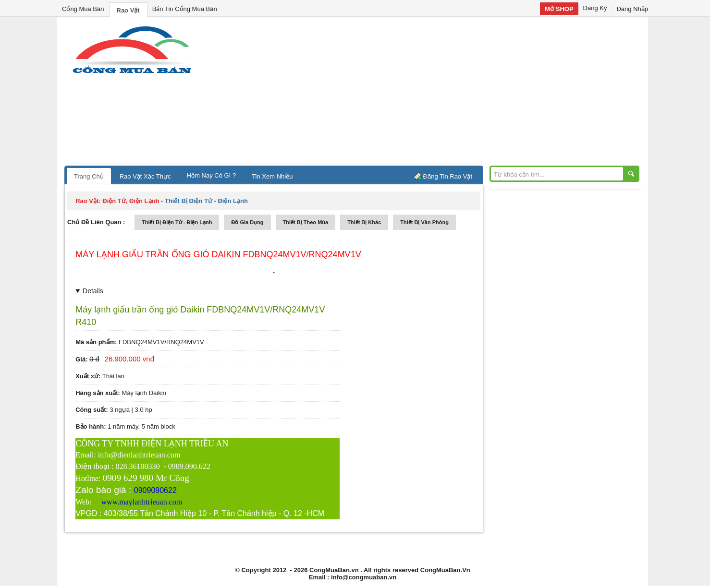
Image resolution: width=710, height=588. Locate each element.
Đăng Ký (595, 8)
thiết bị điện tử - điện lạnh (177, 222)
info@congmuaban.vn (364, 577)
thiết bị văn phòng (424, 222)
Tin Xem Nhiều (272, 176)
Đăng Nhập (632, 9)
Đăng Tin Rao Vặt (448, 176)
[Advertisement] (437, 94)
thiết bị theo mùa (306, 222)
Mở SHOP (559, 9)
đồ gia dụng (247, 222)
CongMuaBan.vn (334, 570)
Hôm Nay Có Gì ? (212, 175)
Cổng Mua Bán (83, 9)
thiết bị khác (364, 222)
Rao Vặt (128, 10)
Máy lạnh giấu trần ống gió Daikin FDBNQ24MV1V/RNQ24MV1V (218, 254)
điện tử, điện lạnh (131, 201)
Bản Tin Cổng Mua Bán (185, 9)
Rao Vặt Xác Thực (145, 176)
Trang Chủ (89, 176)
